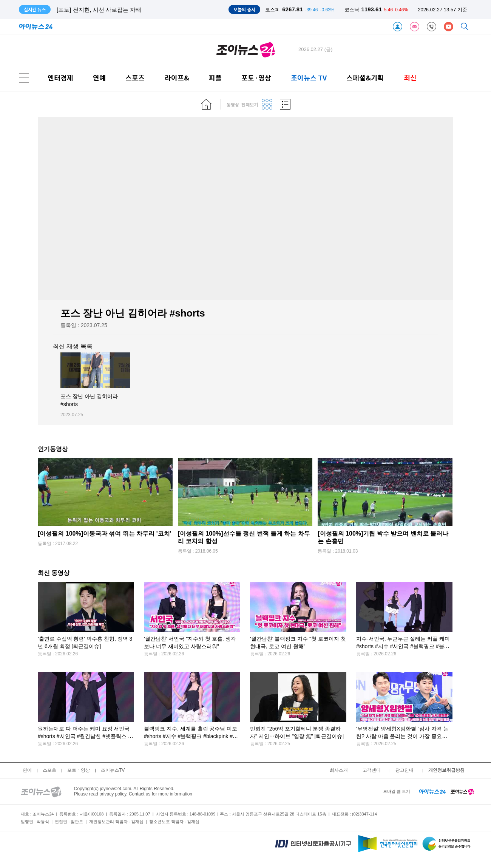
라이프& (177, 78)
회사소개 (339, 770)
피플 (215, 78)
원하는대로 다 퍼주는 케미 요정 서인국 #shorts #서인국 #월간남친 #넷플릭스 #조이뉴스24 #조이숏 (84, 736)
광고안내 (405, 770)
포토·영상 (256, 78)
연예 (99, 78)
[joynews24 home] (462, 791)
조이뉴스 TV (309, 78)
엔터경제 (60, 78)
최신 (410, 78)
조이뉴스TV (113, 770)
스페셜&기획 (365, 78)
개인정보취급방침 (446, 770)
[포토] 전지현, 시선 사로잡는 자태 (99, 10)
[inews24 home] (432, 791)
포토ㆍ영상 (79, 770)
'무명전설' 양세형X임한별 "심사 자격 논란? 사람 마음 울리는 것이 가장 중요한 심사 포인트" (402, 736)
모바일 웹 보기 (397, 791)
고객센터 (372, 770)
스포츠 (135, 78)
